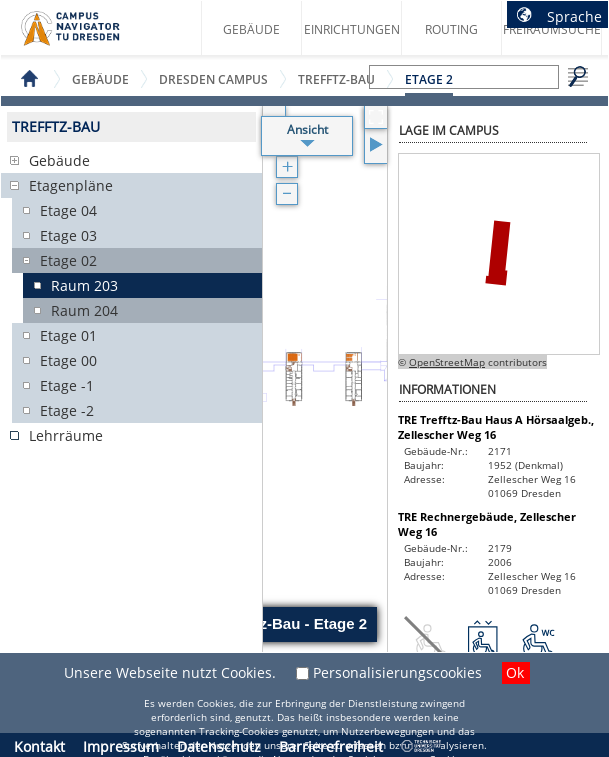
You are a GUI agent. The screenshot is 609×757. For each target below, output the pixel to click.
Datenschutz (219, 746)
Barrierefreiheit (331, 746)
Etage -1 (67, 385)
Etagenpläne (71, 185)
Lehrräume (66, 435)
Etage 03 (68, 235)
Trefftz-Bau (336, 79)
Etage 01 (68, 335)
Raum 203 (84, 285)
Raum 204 (84, 310)
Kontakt (39, 746)
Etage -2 (67, 410)
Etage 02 (68, 260)
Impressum (121, 746)
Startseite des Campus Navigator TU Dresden (91, 36)
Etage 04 (68, 210)
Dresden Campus (213, 79)
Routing (451, 29)
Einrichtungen (352, 29)
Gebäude (251, 29)
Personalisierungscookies (397, 672)
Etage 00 (68, 360)
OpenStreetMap (447, 362)
